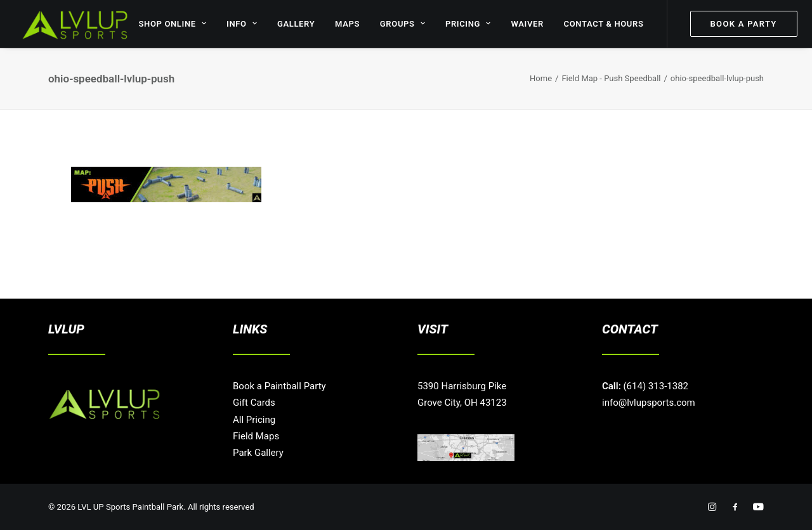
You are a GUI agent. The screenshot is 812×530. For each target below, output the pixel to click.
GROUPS (403, 24)
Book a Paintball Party (279, 386)
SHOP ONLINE (172, 24)
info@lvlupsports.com (649, 403)
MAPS (347, 24)
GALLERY (296, 24)
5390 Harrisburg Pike (462, 386)
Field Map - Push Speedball (611, 78)
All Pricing (254, 420)
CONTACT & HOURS (604, 24)
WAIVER (527, 24)
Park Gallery (258, 453)
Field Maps (256, 436)
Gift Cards (254, 403)
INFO (242, 24)
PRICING (468, 24)
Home (541, 78)
